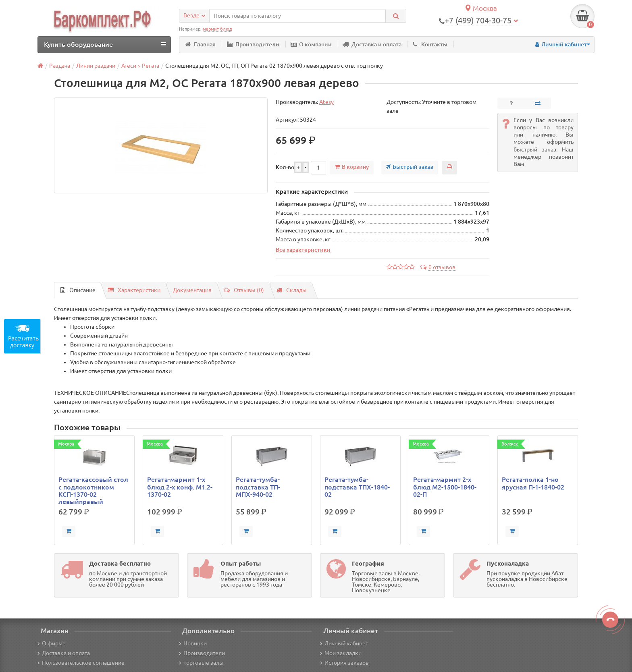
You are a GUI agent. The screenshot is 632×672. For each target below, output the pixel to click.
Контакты (430, 44)
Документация (192, 290)
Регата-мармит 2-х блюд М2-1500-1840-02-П (445, 487)
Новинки (193, 643)
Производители (253, 44)
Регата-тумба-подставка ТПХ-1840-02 (357, 487)
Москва (481, 8)
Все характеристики (303, 250)
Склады (292, 290)
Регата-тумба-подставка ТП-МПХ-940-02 (258, 487)
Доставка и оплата (372, 44)
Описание (78, 290)
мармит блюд (217, 29)
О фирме (52, 643)
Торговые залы (201, 663)
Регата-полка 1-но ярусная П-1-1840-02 (533, 483)
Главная (201, 44)
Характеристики (134, 290)
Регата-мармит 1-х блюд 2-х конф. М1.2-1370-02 (180, 487)
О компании (311, 44)
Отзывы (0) (244, 290)
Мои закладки (341, 653)
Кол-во (285, 167)
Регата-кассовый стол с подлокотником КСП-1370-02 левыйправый (93, 491)
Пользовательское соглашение (81, 663)
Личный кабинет (344, 643)
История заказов (344, 663)
